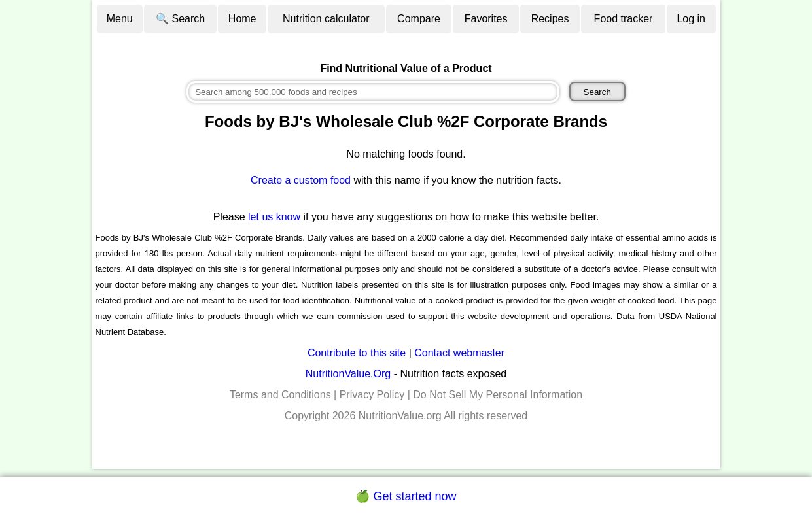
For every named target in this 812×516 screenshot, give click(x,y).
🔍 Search (180, 19)
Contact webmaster (459, 353)
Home (242, 19)
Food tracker (624, 19)
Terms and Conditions (280, 395)
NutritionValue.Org (348, 374)
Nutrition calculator (326, 19)
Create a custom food (301, 180)
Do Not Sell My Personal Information (498, 395)
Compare (419, 19)
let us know (274, 217)
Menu (120, 19)
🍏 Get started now (406, 496)
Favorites (486, 19)
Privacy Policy (372, 395)
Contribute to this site (357, 353)
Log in (691, 19)
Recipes (550, 19)
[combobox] (373, 92)
